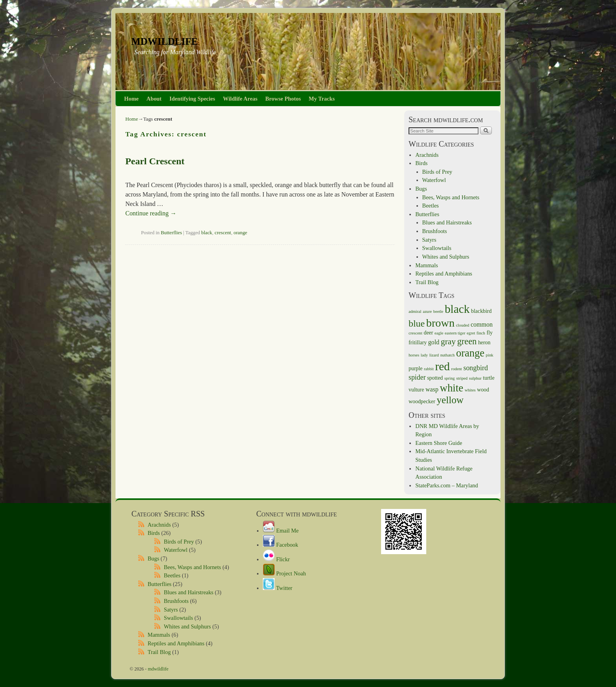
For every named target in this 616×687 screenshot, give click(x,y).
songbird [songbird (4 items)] (475, 368)
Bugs (421, 189)
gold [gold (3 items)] (434, 342)
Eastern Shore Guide (439, 443)
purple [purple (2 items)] (415, 368)
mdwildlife (164, 40)
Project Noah (284, 573)
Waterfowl (434, 180)
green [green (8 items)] (467, 341)
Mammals (427, 265)
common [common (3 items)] (482, 324)
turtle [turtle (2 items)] (489, 378)
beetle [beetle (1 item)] (438, 311)
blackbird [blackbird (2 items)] (481, 311)
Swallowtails (437, 248)
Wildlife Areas (240, 99)
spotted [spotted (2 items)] (435, 378)
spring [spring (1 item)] (450, 378)
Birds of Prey (437, 172)
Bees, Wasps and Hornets (451, 197)
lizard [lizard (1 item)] (434, 355)
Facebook (280, 545)
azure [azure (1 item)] (427, 311)
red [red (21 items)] (443, 366)
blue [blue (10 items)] (417, 323)
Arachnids (427, 155)
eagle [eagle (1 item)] (439, 333)
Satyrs (429, 240)
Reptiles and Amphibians (444, 274)
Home (131, 99)
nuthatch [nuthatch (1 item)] (448, 355)
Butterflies (171, 233)
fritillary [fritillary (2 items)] (418, 343)
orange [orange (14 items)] (470, 353)
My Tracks (322, 99)
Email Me (281, 531)
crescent (223, 233)
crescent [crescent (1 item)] (415, 333)
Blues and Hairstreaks (447, 222)
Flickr (276, 559)
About (154, 99)
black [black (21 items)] (457, 309)
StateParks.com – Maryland (446, 485)
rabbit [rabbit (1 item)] (429, 369)
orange (241, 233)
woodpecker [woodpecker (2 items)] (422, 401)
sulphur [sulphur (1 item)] (475, 378)
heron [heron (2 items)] (484, 343)
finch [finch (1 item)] (481, 333)
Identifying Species (192, 99)
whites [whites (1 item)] (470, 390)
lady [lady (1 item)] (424, 355)
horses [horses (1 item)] (414, 355)
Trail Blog (427, 282)
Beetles (431, 206)
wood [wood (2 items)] (483, 390)
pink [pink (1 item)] (490, 355)
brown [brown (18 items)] (440, 323)
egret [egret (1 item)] (471, 333)
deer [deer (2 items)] (429, 333)
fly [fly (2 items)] (490, 333)
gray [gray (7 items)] (448, 342)
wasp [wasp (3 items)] (432, 389)
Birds (421, 163)
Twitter (278, 588)
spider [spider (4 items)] (417, 377)
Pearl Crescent (155, 161)
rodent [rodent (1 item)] (457, 369)
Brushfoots (435, 231)
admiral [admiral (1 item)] (415, 311)
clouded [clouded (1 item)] (463, 325)
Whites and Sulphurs (446, 257)
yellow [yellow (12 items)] (450, 400)
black (207, 233)
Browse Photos (283, 99)
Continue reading (151, 213)
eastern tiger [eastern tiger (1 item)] (455, 333)
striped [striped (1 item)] (462, 378)
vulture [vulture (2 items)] (416, 390)
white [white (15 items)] (452, 388)
